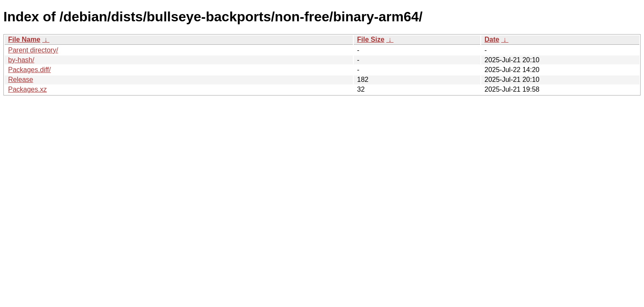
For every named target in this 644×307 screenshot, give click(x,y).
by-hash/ (21, 60)
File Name (24, 39)
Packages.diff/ (29, 70)
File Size (371, 39)
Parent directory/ (33, 50)
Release (21, 80)
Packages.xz (27, 89)
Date (492, 39)
